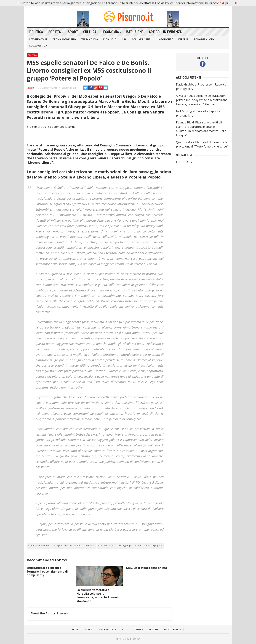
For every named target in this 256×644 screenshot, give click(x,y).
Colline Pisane (141, 39)
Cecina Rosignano (64, 39)
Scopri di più (221, 3)
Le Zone (154, 629)
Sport (73, 32)
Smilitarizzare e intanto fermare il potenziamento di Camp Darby (47, 571)
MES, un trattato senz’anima (147, 568)
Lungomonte (164, 39)
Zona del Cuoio (204, 39)
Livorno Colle (38, 39)
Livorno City (184, 162)
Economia (111, 32)
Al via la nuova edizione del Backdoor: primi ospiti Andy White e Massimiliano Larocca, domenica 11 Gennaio (202, 100)
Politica (36, 32)
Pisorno (31, 88)
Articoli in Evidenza (165, 32)
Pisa (124, 39)
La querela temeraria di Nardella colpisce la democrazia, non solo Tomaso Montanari (98, 595)
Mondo (89, 629)
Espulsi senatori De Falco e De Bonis (75, 545)
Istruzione (135, 32)
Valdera (183, 39)
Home (75, 629)
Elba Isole (110, 39)
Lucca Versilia (38, 46)
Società (55, 32)
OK (236, 3)
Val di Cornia (90, 39)
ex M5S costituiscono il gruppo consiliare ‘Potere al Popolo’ (131, 545)
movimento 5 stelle (40, 545)
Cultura (90, 32)
